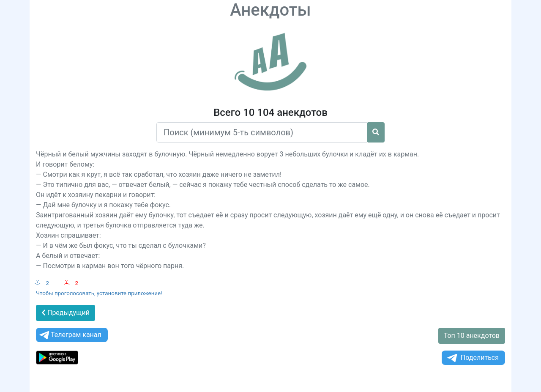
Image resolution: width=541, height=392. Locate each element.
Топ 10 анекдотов (472, 336)
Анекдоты (270, 10)
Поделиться (472, 358)
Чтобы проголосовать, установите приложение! (99, 293)
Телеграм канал (70, 335)
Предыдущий (66, 313)
